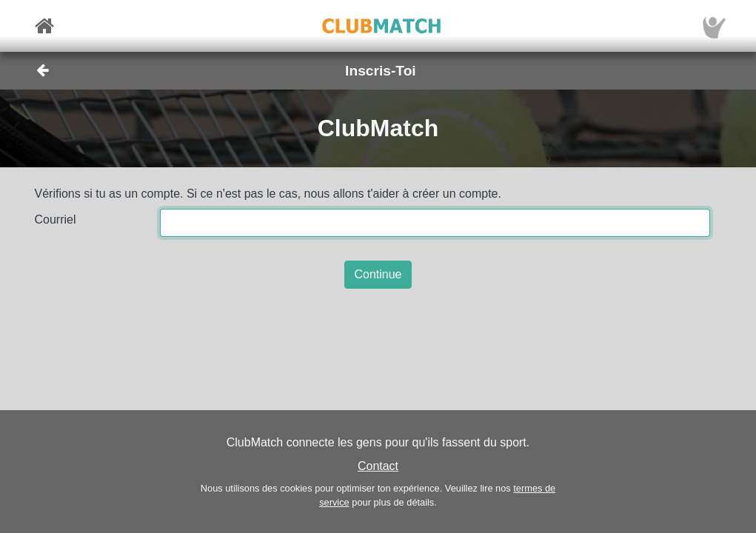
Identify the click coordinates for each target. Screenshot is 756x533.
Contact (378, 466)
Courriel (56, 219)
